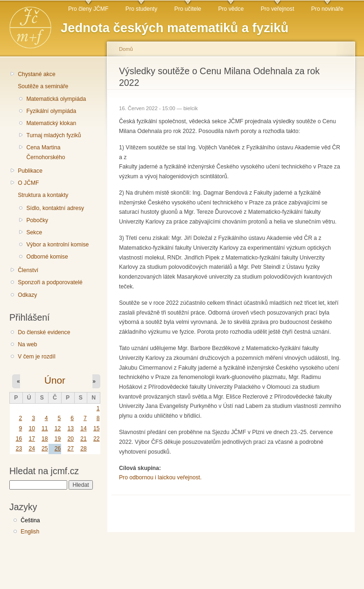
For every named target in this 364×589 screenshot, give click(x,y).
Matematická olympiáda (56, 99)
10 (32, 428)
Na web (27, 344)
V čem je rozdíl (36, 357)
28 (84, 449)
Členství (28, 270)
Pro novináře (327, 9)
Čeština (30, 520)
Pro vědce (231, 9)
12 (58, 428)
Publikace (30, 171)
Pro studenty (141, 9)
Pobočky (37, 220)
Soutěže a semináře (43, 86)
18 (45, 439)
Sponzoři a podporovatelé (50, 282)
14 (84, 428)
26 (58, 449)
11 (45, 428)
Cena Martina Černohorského (45, 152)
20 (70, 439)
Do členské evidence (44, 332)
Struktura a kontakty (43, 195)
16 (19, 439)
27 (70, 449)
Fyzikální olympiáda (51, 111)
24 (32, 449)
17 (32, 439)
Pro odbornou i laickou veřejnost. (160, 477)
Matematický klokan (51, 123)
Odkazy (27, 295)
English (30, 532)
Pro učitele (188, 9)
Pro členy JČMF (88, 9)
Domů (126, 49)
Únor (55, 380)
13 (70, 428)
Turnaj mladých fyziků (53, 135)
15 (97, 428)
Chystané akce (36, 74)
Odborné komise (47, 257)
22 (97, 439)
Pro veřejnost (278, 9)
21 (84, 439)
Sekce (34, 232)
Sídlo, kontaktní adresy (55, 208)
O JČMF (28, 183)
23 (19, 449)
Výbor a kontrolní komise (57, 245)
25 (45, 449)
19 (58, 439)
